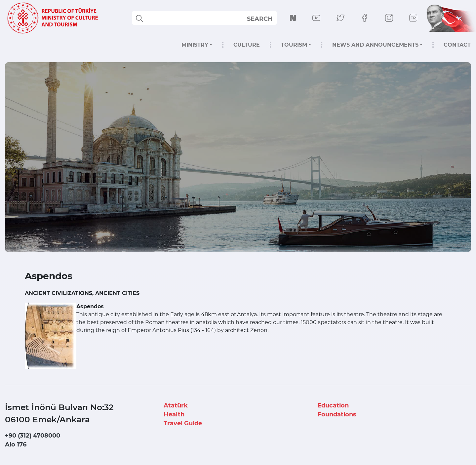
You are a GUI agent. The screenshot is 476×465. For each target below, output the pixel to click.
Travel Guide (183, 423)
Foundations (337, 414)
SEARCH (260, 19)
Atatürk (176, 405)
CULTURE (247, 45)
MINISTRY (195, 45)
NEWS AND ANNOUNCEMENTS (375, 45)
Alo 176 (16, 444)
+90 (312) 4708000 (33, 436)
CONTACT (457, 45)
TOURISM (294, 45)
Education (333, 405)
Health (174, 414)
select (266, 19)
